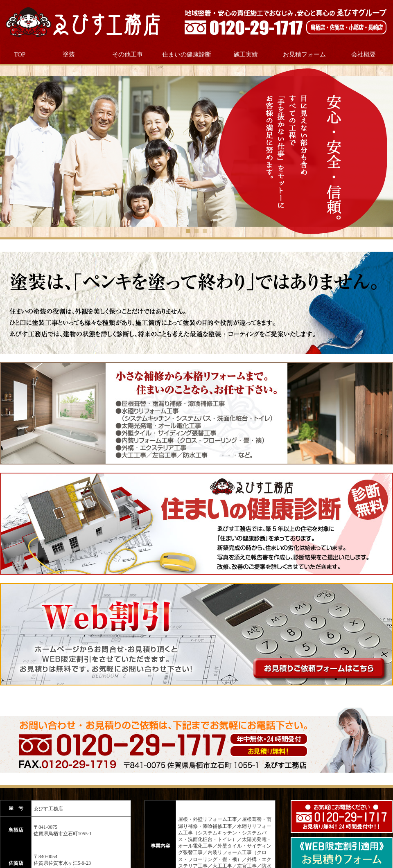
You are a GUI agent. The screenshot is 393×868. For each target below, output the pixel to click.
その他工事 (128, 54)
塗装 (69, 54)
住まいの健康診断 (187, 54)
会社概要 (364, 54)
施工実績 (246, 54)
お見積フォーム (304, 54)
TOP (20, 54)
